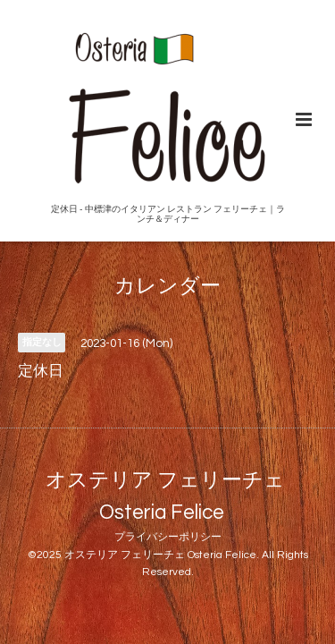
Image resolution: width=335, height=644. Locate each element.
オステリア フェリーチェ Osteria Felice (165, 496)
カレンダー (167, 287)
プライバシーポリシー (168, 537)
